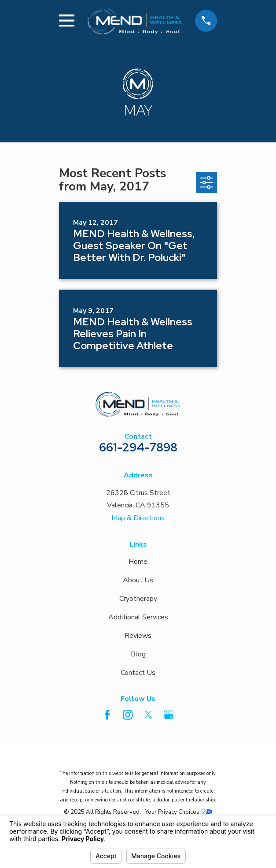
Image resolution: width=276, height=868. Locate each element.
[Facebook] (107, 715)
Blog (138, 654)
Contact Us (138, 673)
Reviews (138, 636)
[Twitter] (148, 715)
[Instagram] (128, 715)
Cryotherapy (138, 599)
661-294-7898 (138, 447)
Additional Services (138, 617)
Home (138, 562)
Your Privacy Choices (178, 812)
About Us (138, 580)
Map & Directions (138, 518)
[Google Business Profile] (169, 715)
